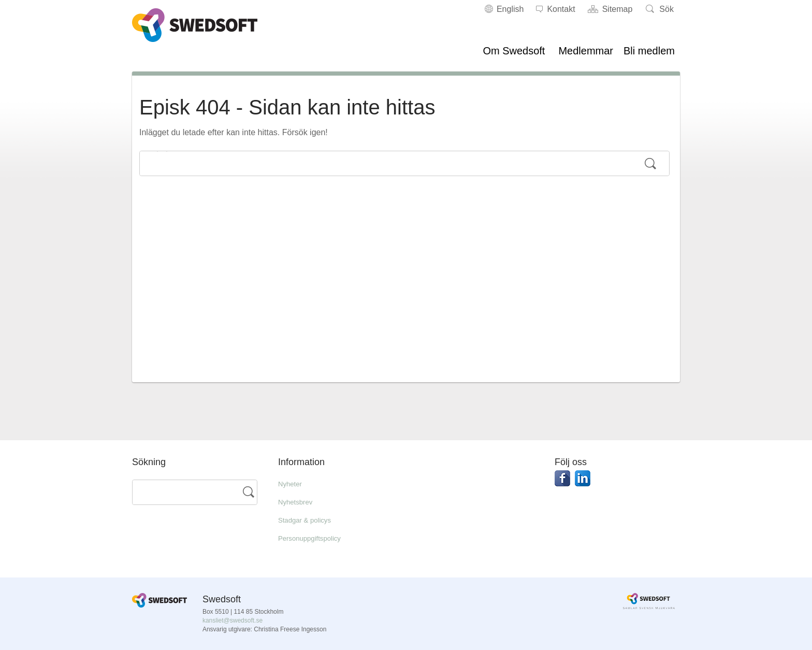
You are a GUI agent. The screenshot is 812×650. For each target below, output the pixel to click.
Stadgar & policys (310, 520)
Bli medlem (649, 51)
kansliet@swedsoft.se (233, 620)
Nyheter (293, 483)
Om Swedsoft (514, 51)
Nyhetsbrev (299, 502)
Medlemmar (586, 51)
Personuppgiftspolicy (316, 538)
